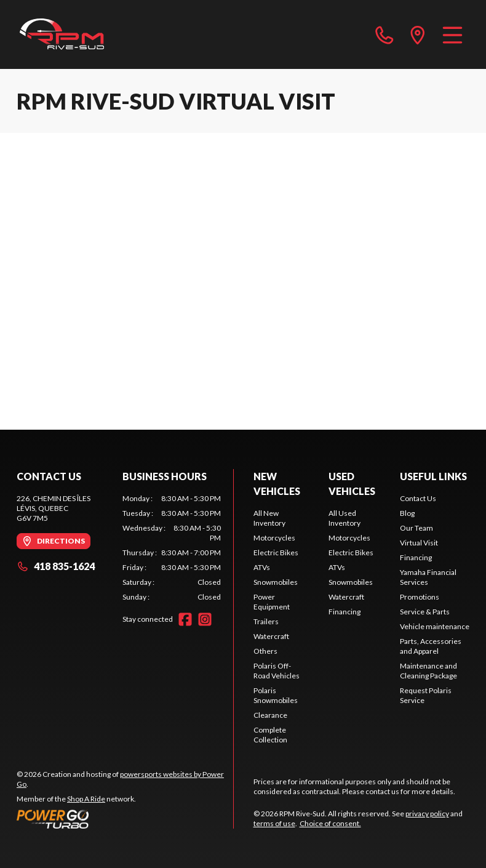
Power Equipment (272, 602)
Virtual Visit (419, 543)
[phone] (384, 34)
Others (265, 651)
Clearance (270, 715)
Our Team (416, 528)
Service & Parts (425, 612)
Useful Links (433, 476)
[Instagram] (205, 619)
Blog (407, 513)
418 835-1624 (56, 566)
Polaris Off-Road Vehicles (277, 671)
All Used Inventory (345, 518)
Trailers (266, 621)
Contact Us (418, 498)
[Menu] (452, 34)
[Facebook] (185, 619)
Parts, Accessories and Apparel (431, 646)
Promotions (420, 597)
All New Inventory (269, 518)
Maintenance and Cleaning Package (428, 671)
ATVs (262, 567)
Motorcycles (274, 538)
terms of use (274, 823)
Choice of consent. (330, 823)
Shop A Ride (86, 799)
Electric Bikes (276, 553)
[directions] (418, 34)
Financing (345, 612)
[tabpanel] (172, 548)
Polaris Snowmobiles (276, 695)
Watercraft (271, 636)
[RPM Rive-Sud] (62, 34)
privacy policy (427, 814)
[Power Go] (125, 819)
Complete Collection (270, 735)
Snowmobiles (276, 582)
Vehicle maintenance (435, 626)
